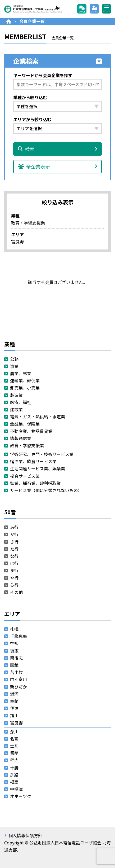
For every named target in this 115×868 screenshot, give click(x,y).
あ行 (14, 527)
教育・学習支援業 (27, 445)
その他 (16, 592)
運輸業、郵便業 (25, 380)
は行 (14, 563)
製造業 (16, 395)
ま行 (14, 570)
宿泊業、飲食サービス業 (33, 461)
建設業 (16, 409)
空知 (14, 643)
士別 (14, 746)
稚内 (14, 760)
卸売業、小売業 (25, 388)
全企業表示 (57, 166)
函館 (14, 665)
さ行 (14, 542)
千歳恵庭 (19, 636)
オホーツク (21, 796)
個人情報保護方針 (25, 835)
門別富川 (19, 679)
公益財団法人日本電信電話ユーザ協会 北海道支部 (33, 9)
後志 (14, 651)
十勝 (14, 768)
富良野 (16, 723)
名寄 (14, 739)
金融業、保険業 (25, 424)
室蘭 (14, 701)
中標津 (16, 789)
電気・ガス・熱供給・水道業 (38, 417)
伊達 (14, 708)
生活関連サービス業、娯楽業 (38, 468)
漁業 (14, 366)
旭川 (14, 715)
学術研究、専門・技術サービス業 (42, 454)
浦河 (14, 694)
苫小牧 (16, 672)
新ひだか (19, 687)
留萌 (14, 753)
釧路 (14, 775)
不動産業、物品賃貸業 (31, 431)
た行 (14, 549)
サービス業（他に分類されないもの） (46, 490)
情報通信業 (21, 438)
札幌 (14, 629)
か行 (14, 534)
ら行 (14, 585)
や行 (14, 578)
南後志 (16, 658)
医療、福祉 (21, 402)
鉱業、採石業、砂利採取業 (35, 483)
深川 (14, 731)
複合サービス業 (25, 476)
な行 (14, 556)
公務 (14, 359)
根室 (14, 782)
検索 (57, 149)
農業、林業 (21, 373)
